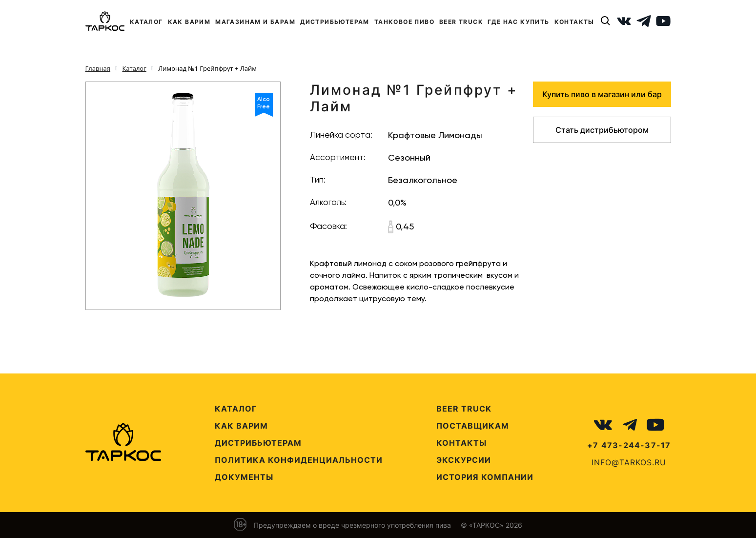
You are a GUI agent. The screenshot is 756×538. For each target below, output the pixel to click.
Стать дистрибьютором (602, 130)
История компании (485, 477)
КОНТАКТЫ (574, 22)
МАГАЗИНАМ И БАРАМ (255, 22)
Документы (244, 477)
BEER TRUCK (461, 22)
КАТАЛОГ (146, 22)
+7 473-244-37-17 (629, 445)
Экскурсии (464, 460)
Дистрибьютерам (258, 443)
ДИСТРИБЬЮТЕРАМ (335, 22)
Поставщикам (473, 426)
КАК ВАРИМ (189, 22)
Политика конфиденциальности (299, 460)
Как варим (241, 426)
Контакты (461, 443)
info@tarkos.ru (629, 462)
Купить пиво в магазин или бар (602, 94)
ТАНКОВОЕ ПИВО (404, 22)
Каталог (236, 409)
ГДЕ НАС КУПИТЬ (519, 22)
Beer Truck (464, 409)
